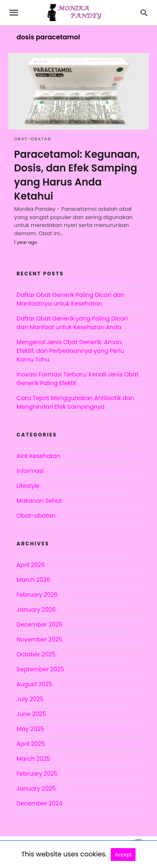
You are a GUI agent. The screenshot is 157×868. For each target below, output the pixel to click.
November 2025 (39, 639)
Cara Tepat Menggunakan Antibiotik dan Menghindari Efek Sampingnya (75, 402)
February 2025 (37, 774)
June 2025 (31, 714)
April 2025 (31, 744)
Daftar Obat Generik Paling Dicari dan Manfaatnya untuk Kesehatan (70, 299)
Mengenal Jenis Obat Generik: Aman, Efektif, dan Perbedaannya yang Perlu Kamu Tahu (70, 351)
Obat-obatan (33, 139)
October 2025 (36, 654)
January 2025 (36, 788)
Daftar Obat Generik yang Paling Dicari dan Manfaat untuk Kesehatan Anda (72, 323)
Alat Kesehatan (38, 456)
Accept (123, 855)
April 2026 (31, 565)
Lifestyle (28, 486)
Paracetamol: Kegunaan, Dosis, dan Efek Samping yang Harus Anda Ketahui (77, 175)
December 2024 (39, 803)
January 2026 (36, 610)
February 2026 (37, 595)
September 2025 (40, 669)
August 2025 (34, 684)
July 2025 (30, 699)
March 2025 (33, 759)
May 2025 (30, 729)
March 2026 (33, 580)
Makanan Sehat (39, 501)
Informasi (30, 471)
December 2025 (39, 624)
